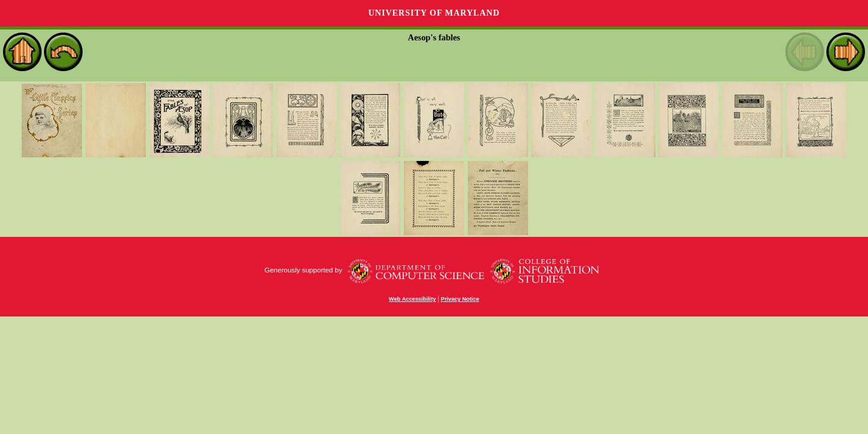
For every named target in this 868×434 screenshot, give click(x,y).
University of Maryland (434, 13)
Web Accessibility (412, 299)
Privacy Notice (460, 299)
